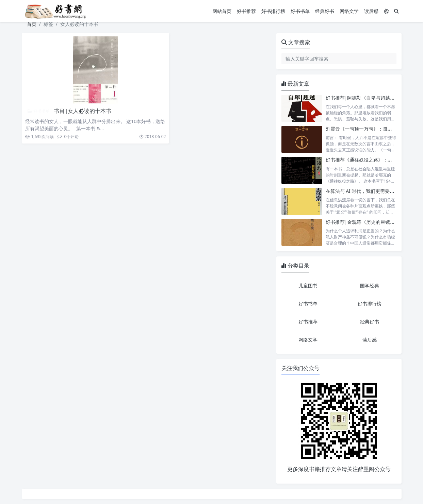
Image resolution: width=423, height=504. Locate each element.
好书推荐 (246, 11)
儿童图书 (308, 285)
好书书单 (300, 11)
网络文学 (349, 11)
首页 (32, 24)
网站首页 (222, 11)
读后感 (371, 11)
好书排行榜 (273, 11)
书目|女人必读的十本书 (83, 111)
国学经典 (370, 285)
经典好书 (325, 11)
